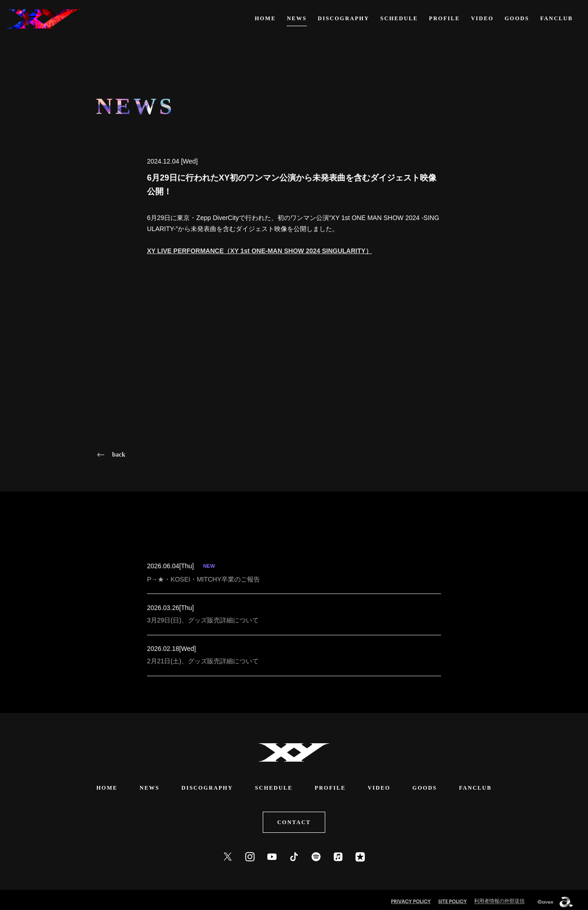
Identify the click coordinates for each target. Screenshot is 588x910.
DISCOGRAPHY (344, 18)
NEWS (297, 18)
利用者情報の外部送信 (499, 897)
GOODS (517, 18)
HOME (265, 18)
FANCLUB (557, 18)
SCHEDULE (399, 18)
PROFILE (444, 18)
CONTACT (294, 819)
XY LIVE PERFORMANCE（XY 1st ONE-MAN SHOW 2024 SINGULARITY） (260, 251)
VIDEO (482, 18)
